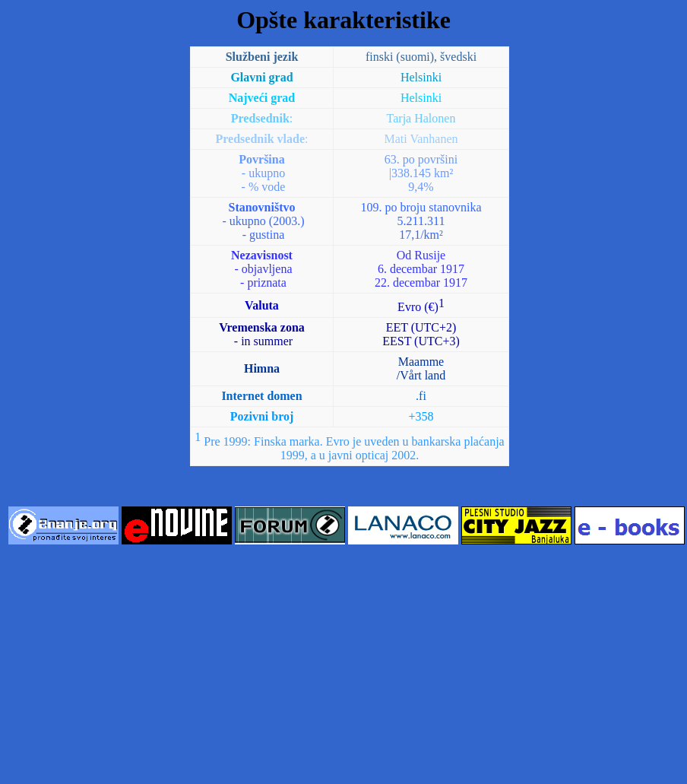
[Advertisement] (343, 665)
